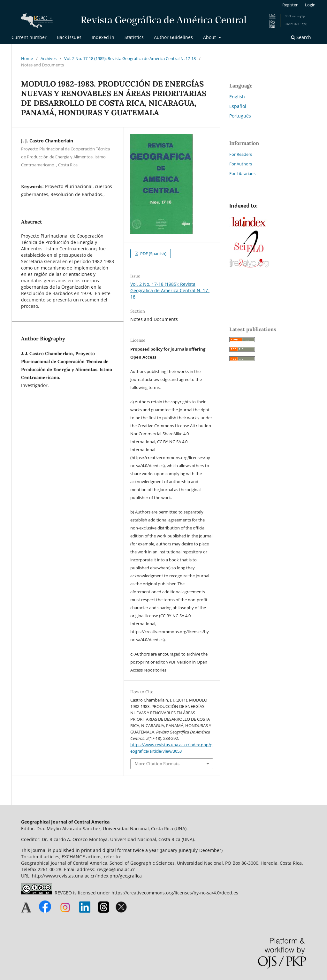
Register (290, 5)
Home (27, 58)
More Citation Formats (157, 764)
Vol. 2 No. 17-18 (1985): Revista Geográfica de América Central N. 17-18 (130, 58)
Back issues (69, 37)
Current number (29, 37)
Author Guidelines (173, 37)
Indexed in (103, 37)
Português (240, 116)
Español (238, 106)
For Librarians (242, 173)
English (237, 97)
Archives (49, 58)
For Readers (241, 154)
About (210, 37)
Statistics (134, 37)
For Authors (241, 164)
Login (310, 5)
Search (301, 37)
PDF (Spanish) (153, 254)
